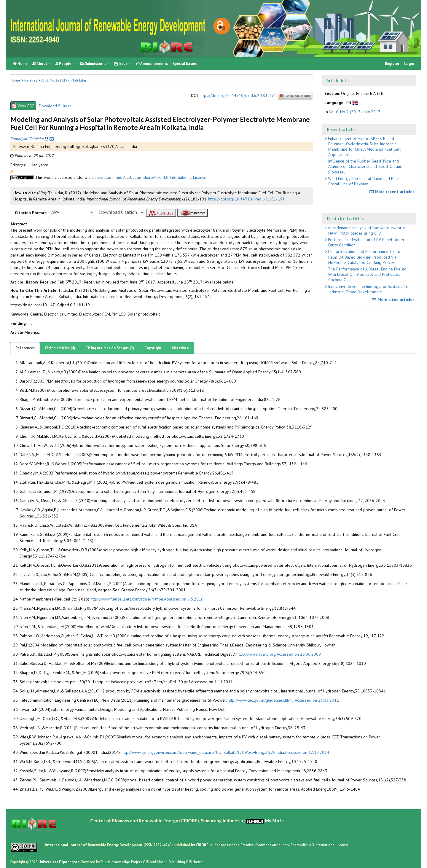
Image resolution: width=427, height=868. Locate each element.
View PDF (23, 106)
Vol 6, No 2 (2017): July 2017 (355, 112)
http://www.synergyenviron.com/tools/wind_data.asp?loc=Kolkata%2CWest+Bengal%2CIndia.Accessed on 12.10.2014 (225, 752)
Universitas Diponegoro (59, 862)
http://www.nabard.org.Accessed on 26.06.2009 (279, 654)
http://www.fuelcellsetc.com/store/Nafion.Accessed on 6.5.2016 (147, 599)
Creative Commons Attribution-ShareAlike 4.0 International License (147, 177)
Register (392, 64)
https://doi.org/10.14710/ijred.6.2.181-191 (238, 95)
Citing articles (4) (60, 348)
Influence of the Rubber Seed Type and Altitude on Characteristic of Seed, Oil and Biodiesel (365, 166)
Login (409, 64)
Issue (121, 64)
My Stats (274, 821)
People (64, 64)
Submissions (93, 64)
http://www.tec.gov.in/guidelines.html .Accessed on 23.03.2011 (283, 700)
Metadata (180, 348)
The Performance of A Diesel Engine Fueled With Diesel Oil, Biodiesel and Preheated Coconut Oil (367, 274)
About (40, 64)
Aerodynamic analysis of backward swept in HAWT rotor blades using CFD (366, 230)
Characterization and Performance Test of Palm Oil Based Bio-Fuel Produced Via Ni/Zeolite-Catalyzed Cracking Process (364, 257)
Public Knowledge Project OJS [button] (125, 862)
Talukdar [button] (79, 80)
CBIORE (203, 845)
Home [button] (15, 80)
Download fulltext (55, 106)
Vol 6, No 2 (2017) (55, 80)
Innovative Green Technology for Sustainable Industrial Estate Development (368, 289)
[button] (12, 171)
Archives (30, 80)
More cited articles (394, 300)
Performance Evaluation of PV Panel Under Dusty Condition (366, 242)
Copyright (153, 348)
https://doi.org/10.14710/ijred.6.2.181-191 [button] (246, 199)
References (25, 348)
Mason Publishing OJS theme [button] (180, 862)
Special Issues (185, 64)
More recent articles (393, 192)
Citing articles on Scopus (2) (110, 348)
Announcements (152, 64)
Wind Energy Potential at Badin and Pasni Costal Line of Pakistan (364, 181)
